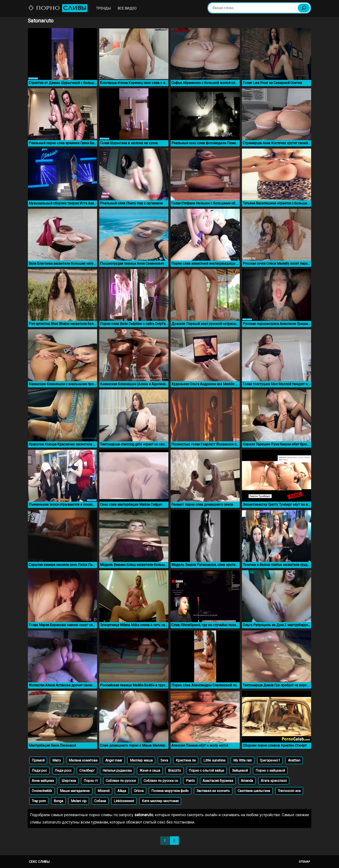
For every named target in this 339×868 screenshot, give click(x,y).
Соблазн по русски (121, 781)
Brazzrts (174, 771)
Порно (58, 8)
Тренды (104, 8)
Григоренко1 (270, 760)
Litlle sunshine (214, 760)
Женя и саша (150, 771)
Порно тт (91, 781)
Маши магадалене (75, 791)
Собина (100, 801)
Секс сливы (39, 862)
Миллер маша (141, 760)
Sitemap (304, 862)
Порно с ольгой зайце (206, 771)
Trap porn (39, 801)
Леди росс (63, 771)
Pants (190, 781)
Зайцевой (240, 771)
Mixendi (104, 791)
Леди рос (39, 771)
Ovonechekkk (42, 791)
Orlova (139, 791)
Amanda (247, 781)
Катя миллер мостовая (160, 801)
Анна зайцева (43, 781)
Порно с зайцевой (270, 771)
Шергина (69, 781)
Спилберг (87, 771)
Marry (57, 760)
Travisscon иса (289, 791)
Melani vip (79, 801)
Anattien (294, 760)
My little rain (243, 760)
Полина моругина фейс (170, 791)
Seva (164, 760)
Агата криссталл (274, 781)
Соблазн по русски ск (161, 781)
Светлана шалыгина (254, 791)
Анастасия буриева (218, 781)
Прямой (38, 760)
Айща (122, 791)
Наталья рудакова (117, 771)
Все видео (127, 8)
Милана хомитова (83, 760)
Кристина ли (186, 760)
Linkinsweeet (124, 801)
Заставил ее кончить (213, 791)
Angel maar (114, 760)
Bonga (58, 801)
